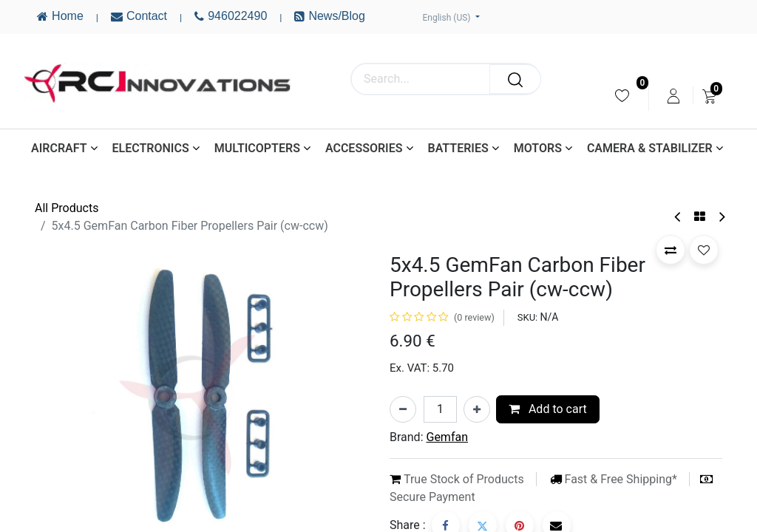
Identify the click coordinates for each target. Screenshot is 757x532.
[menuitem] (622, 96)
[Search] (515, 79)
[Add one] (477, 409)
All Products (67, 208)
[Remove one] (403, 409)
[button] (671, 250)
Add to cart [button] (548, 409)
